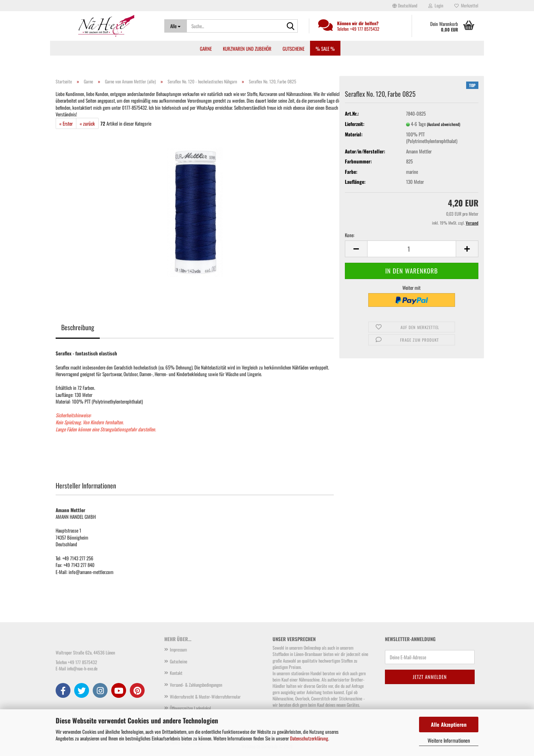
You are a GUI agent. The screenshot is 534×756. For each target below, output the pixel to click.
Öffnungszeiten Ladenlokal (190, 708)
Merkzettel (466, 5)
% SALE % (325, 49)
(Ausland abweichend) (444, 124)
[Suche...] (176, 26)
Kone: (350, 235)
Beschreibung (78, 327)
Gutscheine (294, 49)
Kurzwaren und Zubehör (247, 49)
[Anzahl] (412, 249)
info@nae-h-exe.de (82, 668)
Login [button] (436, 5)
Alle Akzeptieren (449, 724)
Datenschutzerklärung (309, 738)
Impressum (178, 649)
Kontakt (176, 673)
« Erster (66, 123)
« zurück (87, 123)
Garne (206, 49)
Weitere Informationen (449, 740)
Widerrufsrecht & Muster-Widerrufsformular (205, 697)
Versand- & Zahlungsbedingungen (196, 685)
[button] (405, 6)
